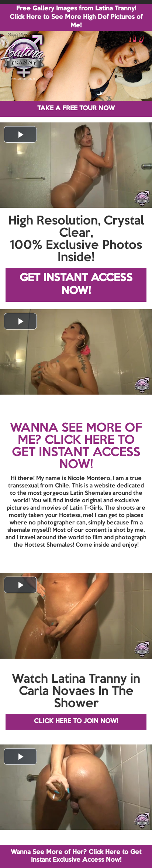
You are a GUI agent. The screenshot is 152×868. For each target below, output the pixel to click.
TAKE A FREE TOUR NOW (76, 109)
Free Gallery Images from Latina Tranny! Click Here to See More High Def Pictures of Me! (76, 17)
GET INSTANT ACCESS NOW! (76, 285)
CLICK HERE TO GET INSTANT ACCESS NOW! (76, 453)
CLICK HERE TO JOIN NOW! (76, 721)
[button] (20, 134)
